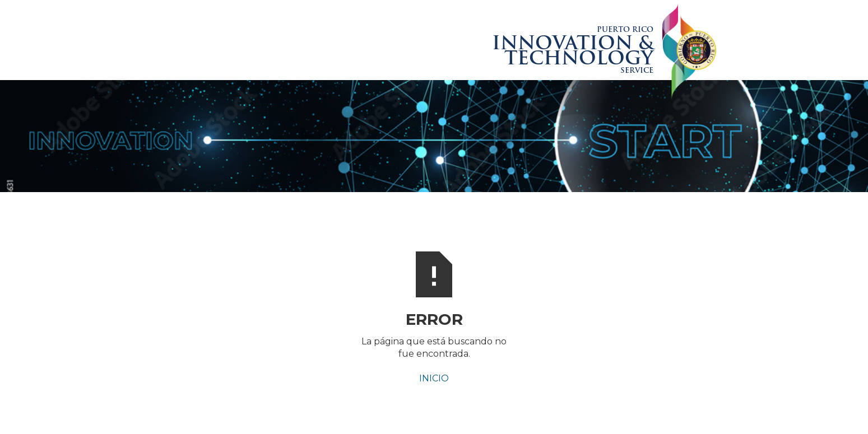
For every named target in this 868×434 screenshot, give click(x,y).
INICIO (434, 378)
